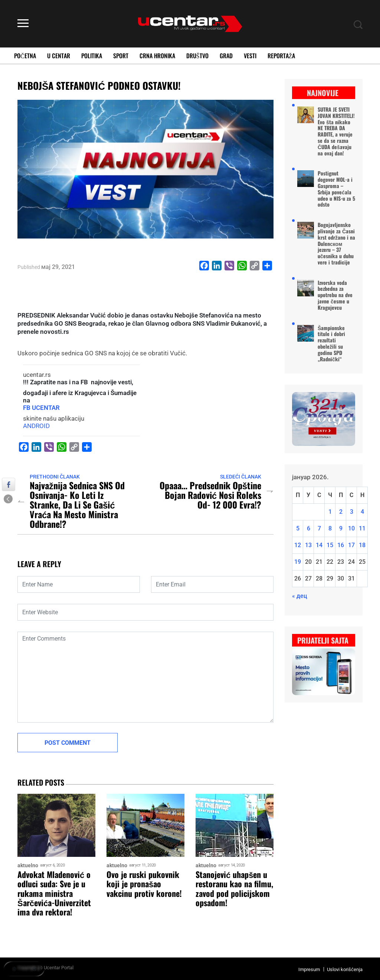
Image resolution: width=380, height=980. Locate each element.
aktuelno (28, 866)
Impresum (309, 969)
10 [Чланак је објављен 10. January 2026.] (351, 528)
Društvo (197, 56)
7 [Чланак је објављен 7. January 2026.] (319, 528)
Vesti (250, 56)
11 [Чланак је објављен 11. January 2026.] (362, 528)
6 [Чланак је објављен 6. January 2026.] (309, 528)
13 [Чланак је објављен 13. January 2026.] (308, 545)
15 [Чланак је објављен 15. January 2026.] (330, 545)
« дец (300, 596)
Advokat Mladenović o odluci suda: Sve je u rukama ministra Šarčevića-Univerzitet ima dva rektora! (54, 893)
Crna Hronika (157, 56)
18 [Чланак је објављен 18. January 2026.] (362, 545)
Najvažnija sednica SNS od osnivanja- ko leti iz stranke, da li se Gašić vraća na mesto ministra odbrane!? (77, 504)
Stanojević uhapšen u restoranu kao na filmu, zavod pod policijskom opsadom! (234, 889)
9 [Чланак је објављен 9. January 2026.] (341, 528)
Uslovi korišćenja (345, 969)
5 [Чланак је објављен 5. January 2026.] (298, 528)
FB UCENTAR (41, 408)
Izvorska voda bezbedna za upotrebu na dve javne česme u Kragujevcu (335, 295)
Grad (226, 56)
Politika (92, 56)
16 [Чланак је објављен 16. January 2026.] (341, 545)
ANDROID (36, 426)
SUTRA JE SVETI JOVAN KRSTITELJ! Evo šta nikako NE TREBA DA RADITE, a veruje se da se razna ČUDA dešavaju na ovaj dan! (336, 131)
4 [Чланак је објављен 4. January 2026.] (362, 512)
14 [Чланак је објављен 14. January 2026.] (319, 545)
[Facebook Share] (9, 484)
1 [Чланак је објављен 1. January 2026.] (330, 512)
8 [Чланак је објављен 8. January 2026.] (330, 528)
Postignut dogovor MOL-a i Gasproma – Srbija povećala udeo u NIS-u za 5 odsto (336, 189)
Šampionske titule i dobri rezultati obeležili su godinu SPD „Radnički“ (331, 344)
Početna (25, 56)
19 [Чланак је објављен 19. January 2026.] (298, 562)
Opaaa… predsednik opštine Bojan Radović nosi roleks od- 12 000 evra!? (210, 495)
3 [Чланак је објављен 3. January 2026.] (352, 512)
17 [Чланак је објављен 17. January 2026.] (351, 545)
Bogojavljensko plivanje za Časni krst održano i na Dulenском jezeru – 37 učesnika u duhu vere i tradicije (336, 244)
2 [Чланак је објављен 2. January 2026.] (341, 512)
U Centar (59, 56)
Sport (121, 56)
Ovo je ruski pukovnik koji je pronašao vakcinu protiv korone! (144, 884)
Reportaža (281, 56)
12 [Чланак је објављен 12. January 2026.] (298, 545)
